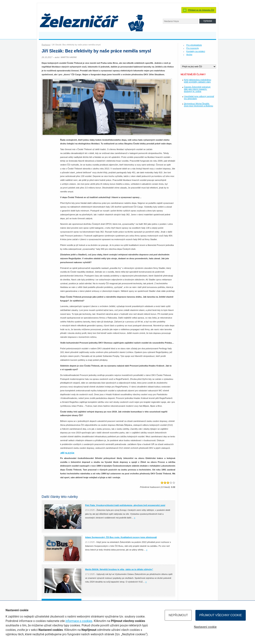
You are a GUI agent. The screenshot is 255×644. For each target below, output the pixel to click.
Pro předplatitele (194, 45)
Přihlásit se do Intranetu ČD (201, 10)
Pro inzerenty (193, 48)
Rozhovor (46, 45)
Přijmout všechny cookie (221, 615)
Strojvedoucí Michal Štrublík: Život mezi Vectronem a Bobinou (198, 105)
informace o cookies (79, 621)
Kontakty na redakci (196, 51)
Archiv (189, 54)
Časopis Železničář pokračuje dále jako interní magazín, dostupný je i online (197, 89)
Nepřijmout (178, 615)
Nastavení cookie (205, 627)
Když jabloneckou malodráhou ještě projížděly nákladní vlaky (198, 81)
